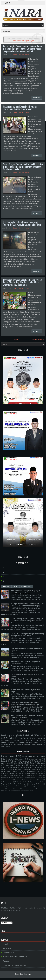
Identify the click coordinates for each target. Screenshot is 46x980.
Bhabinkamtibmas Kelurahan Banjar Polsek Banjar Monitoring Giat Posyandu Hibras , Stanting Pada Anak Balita (22, 282)
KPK (33, 744)
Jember (3, 782)
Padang (23, 771)
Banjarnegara (20, 765)
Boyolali (4, 761)
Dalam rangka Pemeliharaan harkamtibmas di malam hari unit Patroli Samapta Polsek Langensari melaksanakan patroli (22, 49)
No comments (24, 55)
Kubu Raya (14, 784)
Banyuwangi (18, 780)
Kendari (16, 771)
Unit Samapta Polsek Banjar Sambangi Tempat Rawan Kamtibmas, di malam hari (22, 223)
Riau (16, 767)
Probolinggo (34, 788)
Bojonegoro (39, 767)
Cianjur (32, 763)
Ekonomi (12, 742)
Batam (26, 780)
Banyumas (12, 773)
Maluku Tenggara (32, 786)
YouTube (8, 747)
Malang (31, 771)
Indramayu (25, 761)
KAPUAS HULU (32, 776)
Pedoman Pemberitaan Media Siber (15, 957)
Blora (19, 773)
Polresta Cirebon (14, 769)
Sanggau (40, 771)
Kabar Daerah (23, 738)
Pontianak (38, 761)
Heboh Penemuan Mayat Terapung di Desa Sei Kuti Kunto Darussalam (27, 717)
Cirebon (42, 756)
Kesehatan (18, 740)
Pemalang (14, 778)
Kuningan (42, 763)
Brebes (41, 780)
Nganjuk (26, 773)
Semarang (8, 765)
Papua (33, 773)
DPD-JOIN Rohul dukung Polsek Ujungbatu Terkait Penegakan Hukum (26, 592)
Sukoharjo (7, 767)
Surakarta (10, 759)
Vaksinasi (15, 910)
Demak (24, 763)
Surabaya (26, 769)
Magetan (13, 786)
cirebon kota (6, 763)
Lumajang (4, 786)
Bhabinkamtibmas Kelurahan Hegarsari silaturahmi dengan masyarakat (20, 108)
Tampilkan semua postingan (23, 40)
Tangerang (41, 773)
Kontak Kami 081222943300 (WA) (14, 965)
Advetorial (7, 744)
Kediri (41, 776)
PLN (30, 742)
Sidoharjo (42, 788)
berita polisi (8, 735)
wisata (28, 740)
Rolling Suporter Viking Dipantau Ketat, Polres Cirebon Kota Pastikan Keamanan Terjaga (27, 605)
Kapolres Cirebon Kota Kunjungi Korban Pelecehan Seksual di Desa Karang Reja (25, 704)
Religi (43, 736)
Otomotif (22, 742)
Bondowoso (33, 780)
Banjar (15, 55)
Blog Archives (26, 586)
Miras (36, 742)
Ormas (3, 742)
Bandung (32, 765)
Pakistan (17, 788)
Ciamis (3, 769)
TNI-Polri (28, 735)
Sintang (4, 773)
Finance (26, 744)
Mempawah (5, 778)
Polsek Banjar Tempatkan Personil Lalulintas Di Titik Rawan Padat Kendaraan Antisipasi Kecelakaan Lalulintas (23, 167)
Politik (43, 742)
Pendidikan (10, 738)
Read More (37, 98)
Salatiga (22, 778)
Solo (12, 790)
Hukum (7, 740)
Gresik (23, 776)
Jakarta (22, 759)
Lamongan (23, 784)
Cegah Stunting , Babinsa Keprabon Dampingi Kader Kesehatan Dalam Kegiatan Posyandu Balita (27, 621)
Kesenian (40, 744)
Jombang (10, 782)
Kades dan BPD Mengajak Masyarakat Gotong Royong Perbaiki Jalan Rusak (27, 635)
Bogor (5, 776)
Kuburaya (42, 765)
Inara (29, 974)
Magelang (29, 767)
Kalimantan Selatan (21, 782)
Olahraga (38, 740)
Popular (6, 586)
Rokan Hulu (27, 756)
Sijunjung (6, 790)
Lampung (32, 784)
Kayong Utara (6, 771)
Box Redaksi (7, 948)
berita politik (17, 744)
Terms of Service (8, 953)
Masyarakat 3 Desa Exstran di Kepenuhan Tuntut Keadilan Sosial (25, 663)
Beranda (16, 339)
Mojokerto (10, 788)
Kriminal (42, 738)
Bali (22, 767)
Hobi (2, 747)
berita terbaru (6, 910)
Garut (41, 769)
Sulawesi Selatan (20, 790)
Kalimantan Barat (35, 759)
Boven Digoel (14, 776)
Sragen (15, 761)
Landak (40, 784)
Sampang (30, 778)
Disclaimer (6, 961)
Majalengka (8, 756)
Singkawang (39, 778)
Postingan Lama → (38, 339)
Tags (15, 586)
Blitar (16, 763)
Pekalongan (25, 788)
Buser (34, 738)
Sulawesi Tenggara (7, 780)
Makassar (21, 786)
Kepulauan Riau (35, 782)
